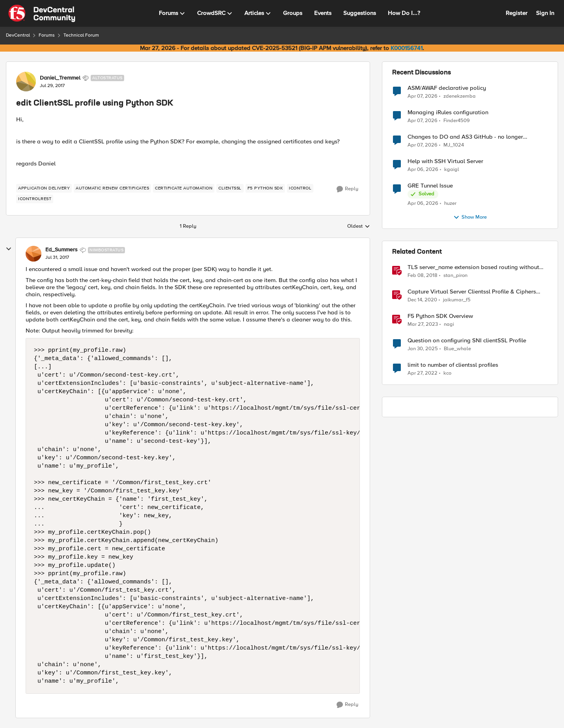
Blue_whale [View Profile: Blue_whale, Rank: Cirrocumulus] (457, 349)
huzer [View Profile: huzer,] (450, 203)
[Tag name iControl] (300, 188)
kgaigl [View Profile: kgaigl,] (452, 170)
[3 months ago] (423, 96)
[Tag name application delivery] (44, 188)
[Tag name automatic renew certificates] (112, 188)
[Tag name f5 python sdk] (265, 188)
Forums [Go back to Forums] (47, 35)
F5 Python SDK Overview (440, 316)
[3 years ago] (423, 325)
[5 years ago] (422, 300)
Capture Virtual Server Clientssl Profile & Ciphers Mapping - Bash (472, 292)
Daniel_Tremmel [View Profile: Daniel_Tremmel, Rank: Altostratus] (60, 78)
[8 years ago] (423, 276)
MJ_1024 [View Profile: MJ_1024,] (454, 145)
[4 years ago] (423, 373)
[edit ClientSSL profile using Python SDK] (57, 258)
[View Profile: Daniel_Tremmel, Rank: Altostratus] (26, 82)
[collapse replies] (9, 249)
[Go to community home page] (42, 13)
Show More (470, 217)
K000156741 (407, 48)
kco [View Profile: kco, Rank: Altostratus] (447, 373)
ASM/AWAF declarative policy (447, 88)
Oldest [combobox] (359, 227)
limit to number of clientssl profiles (453, 365)
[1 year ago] (423, 349)
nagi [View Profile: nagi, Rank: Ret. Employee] (449, 324)
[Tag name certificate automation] (184, 188)
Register (517, 13)
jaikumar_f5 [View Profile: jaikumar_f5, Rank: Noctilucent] (457, 300)
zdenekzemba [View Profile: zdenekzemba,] (460, 96)
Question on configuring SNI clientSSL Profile (467, 341)
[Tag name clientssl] (230, 188)
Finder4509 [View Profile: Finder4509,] (457, 121)
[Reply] (347, 189)
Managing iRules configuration (448, 112)
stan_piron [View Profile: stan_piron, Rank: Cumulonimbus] (455, 276)
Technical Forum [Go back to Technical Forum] (81, 35)
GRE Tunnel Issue (430, 186)
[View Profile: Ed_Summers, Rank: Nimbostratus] (34, 254)
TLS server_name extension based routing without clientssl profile (473, 267)
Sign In (545, 13)
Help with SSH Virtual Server (445, 161)
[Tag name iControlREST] (35, 199)
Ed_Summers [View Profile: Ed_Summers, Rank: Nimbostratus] (61, 250)
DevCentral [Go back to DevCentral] (18, 35)
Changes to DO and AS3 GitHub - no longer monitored (465, 137)
